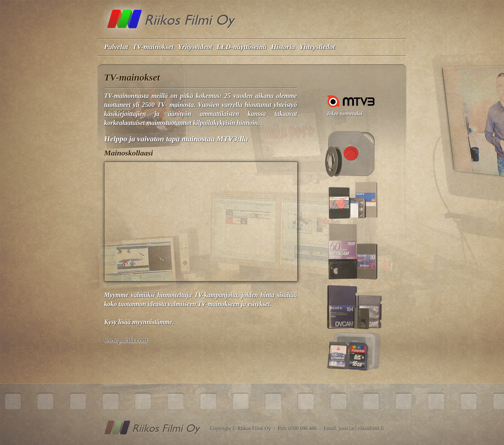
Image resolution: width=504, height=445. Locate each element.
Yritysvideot (195, 47)
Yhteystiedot (317, 47)
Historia (283, 47)
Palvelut (116, 47)
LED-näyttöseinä (242, 47)
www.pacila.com (126, 340)
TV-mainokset (153, 47)
